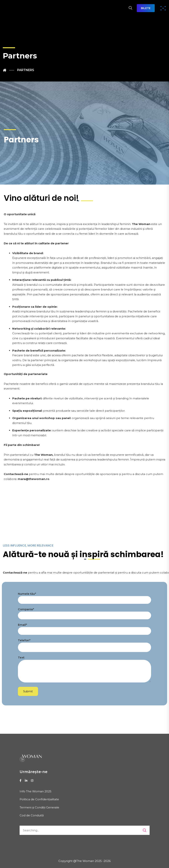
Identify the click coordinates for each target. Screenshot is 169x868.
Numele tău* (84, 597)
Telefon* (84, 644)
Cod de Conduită (32, 815)
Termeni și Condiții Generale (39, 807)
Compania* (84, 612)
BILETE (146, 8)
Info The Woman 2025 (36, 791)
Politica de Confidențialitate (39, 799)
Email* (84, 628)
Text (84, 670)
